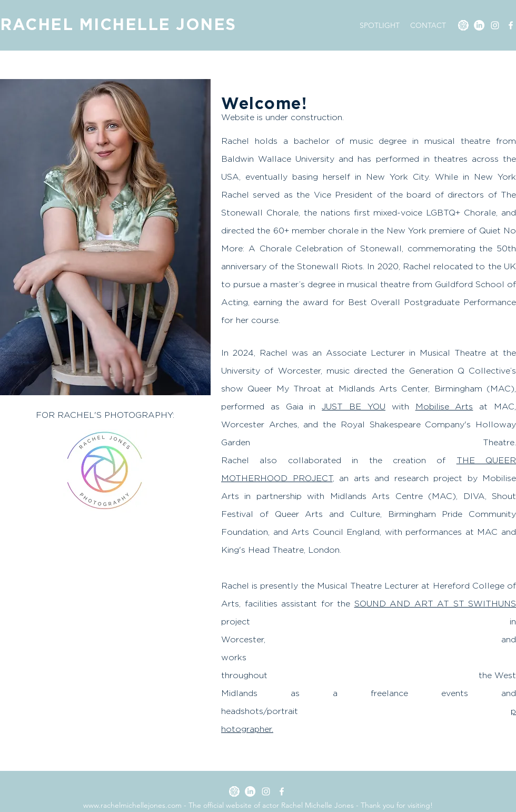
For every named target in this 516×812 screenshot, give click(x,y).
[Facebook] (511, 25)
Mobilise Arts (444, 407)
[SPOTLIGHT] (463, 25)
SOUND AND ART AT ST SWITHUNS (435, 604)
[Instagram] (495, 25)
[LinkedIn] (479, 25)
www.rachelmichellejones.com (132, 805)
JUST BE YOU (354, 407)
